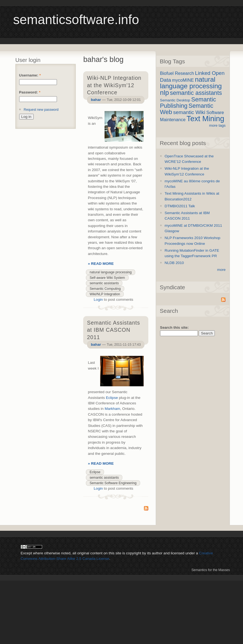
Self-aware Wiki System (107, 278)
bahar (96, 100)
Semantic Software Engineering (113, 483)
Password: (30, 92)
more (221, 270)
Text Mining (206, 119)
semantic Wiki (189, 112)
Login (98, 300)
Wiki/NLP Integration (105, 294)
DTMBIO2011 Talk (180, 206)
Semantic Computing (105, 289)
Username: (30, 75)
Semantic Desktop (175, 100)
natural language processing (111, 272)
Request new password (41, 110)
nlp (165, 93)
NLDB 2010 (174, 263)
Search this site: (174, 327)
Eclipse (112, 398)
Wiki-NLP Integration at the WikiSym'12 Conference (114, 85)
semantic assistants (104, 283)
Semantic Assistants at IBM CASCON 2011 (114, 330)
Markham (112, 409)
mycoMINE (183, 80)
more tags (217, 125)
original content (90, 553)
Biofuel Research (177, 73)
